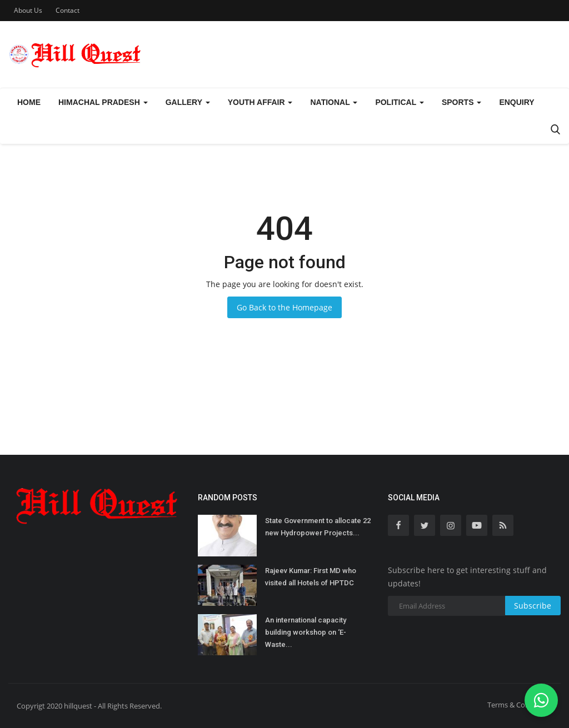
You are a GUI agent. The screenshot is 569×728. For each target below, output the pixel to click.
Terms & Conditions (520, 705)
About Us (28, 10)
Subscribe (533, 606)
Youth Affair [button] (260, 102)
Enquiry (516, 102)
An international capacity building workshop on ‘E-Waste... (306, 632)
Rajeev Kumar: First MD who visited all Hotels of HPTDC (311, 577)
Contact (68, 10)
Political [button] (400, 102)
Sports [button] (461, 102)
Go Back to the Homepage (284, 307)
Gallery (188, 102)
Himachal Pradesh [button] (103, 102)
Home (29, 102)
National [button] (334, 102)
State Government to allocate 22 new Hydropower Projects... (318, 527)
